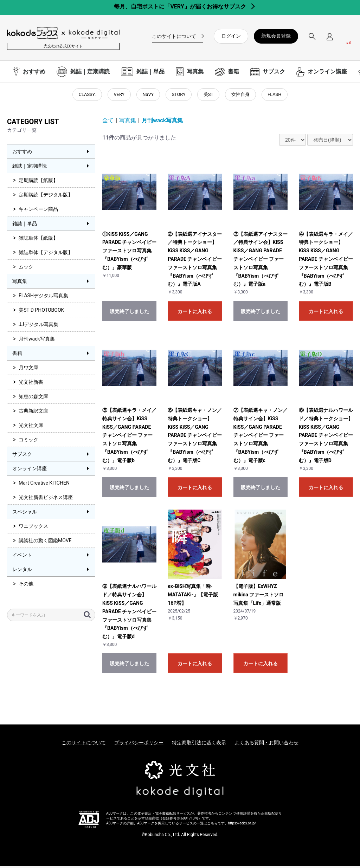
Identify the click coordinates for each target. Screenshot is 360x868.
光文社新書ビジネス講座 (46, 500)
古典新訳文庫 (33, 413)
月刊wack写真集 (37, 341)
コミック (28, 442)
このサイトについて (84, 745)
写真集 (20, 284)
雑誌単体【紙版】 (38, 240)
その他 (26, 586)
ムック (26, 269)
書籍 (17, 356)
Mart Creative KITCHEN (44, 485)
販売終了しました (129, 313)
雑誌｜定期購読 (30, 168)
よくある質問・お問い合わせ (266, 745)
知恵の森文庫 (33, 399)
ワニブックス (33, 529)
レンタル (22, 572)
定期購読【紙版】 (38, 183)
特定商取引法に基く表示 (199, 745)
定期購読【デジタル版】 (46, 197)
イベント (22, 557)
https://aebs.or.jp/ (242, 825)
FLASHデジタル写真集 (43, 298)
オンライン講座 (30, 471)
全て (108, 122)
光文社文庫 (31, 428)
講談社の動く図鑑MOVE (45, 543)
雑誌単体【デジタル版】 (46, 255)
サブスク (22, 456)
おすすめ (22, 154)
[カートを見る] (348, 39)
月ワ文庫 (28, 370)
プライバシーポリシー (139, 745)
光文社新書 (31, 384)
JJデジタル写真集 (38, 327)
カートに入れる (195, 313)
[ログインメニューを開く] (330, 40)
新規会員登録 (276, 36)
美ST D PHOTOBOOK (41, 312)
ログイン (231, 36)
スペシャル (25, 514)
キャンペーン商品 (38, 212)
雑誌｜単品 (25, 226)
